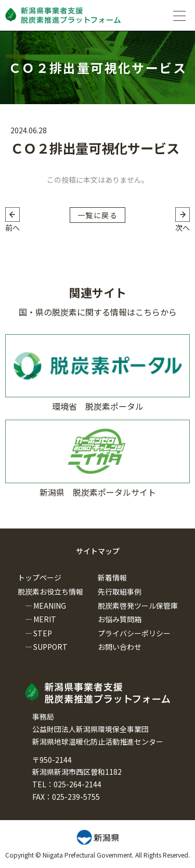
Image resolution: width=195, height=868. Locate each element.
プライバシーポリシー (134, 633)
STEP (43, 633)
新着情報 (112, 577)
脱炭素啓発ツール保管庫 (138, 606)
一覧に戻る (97, 215)
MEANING (50, 606)
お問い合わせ (120, 647)
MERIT (45, 619)
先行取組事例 (120, 592)
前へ (12, 228)
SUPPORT (50, 647)
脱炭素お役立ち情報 (50, 592)
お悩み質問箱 (120, 619)
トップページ (40, 577)
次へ (183, 228)
